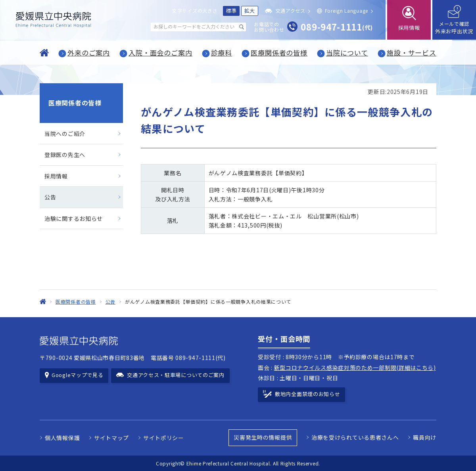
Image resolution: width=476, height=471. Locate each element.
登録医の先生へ (65, 155)
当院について (347, 53)
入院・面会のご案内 (160, 53)
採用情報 (56, 176)
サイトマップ (111, 438)
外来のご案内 (89, 53)
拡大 (250, 11)
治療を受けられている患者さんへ (355, 437)
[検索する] (242, 27)
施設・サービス (412, 53)
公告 (50, 197)
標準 (231, 11)
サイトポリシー (164, 438)
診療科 (222, 53)
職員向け (425, 437)
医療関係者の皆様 (279, 53)
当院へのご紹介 (65, 134)
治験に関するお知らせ (74, 218)
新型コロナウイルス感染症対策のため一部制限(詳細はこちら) (355, 368)
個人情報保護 (62, 438)
